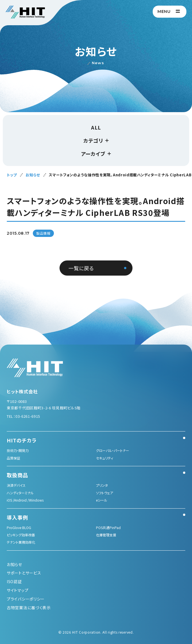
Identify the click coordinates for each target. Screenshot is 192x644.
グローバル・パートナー (113, 450)
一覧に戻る (81, 268)
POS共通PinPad (108, 528)
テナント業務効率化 (21, 542)
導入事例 (17, 517)
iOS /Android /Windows (25, 500)
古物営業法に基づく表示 (29, 608)
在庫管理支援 (106, 535)
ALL (96, 127)
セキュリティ (105, 458)
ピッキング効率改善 (21, 535)
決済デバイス (16, 485)
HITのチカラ (22, 440)
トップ (12, 175)
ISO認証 (14, 581)
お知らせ (33, 175)
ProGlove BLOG (19, 528)
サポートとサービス (24, 573)
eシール (102, 500)
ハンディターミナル (20, 493)
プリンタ (102, 485)
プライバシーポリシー (26, 599)
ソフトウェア (105, 493)
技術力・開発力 (18, 450)
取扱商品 (17, 475)
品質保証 (13, 458)
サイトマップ (18, 590)
